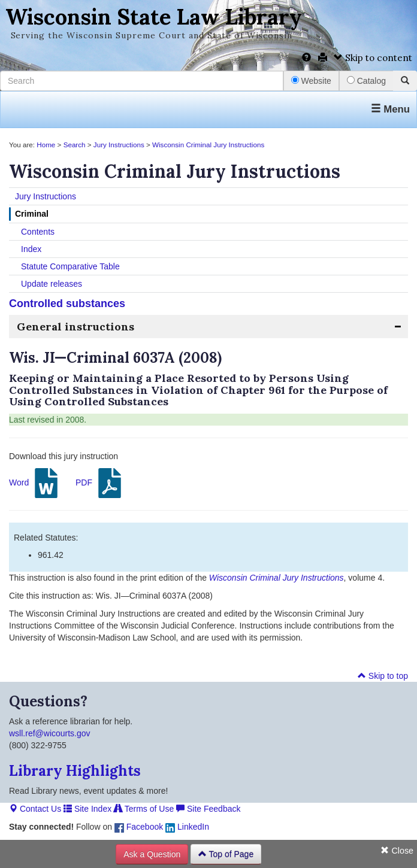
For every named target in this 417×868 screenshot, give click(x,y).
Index (31, 249)
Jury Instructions (119, 145)
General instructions (75, 327)
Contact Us (35, 809)
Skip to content (373, 58)
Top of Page (226, 854)
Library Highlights (75, 771)
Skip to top (383, 676)
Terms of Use (144, 809)
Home (46, 145)
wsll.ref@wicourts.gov (50, 733)
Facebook (139, 827)
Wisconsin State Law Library (154, 17)
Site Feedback (208, 809)
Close (397, 851)
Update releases (52, 284)
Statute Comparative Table (70, 266)
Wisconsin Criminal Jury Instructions (208, 145)
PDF (100, 483)
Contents (38, 232)
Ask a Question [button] (152, 854)
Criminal (32, 214)
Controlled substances (67, 304)
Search (75, 145)
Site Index (87, 809)
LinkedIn (187, 827)
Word (35, 483)
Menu (390, 109)
